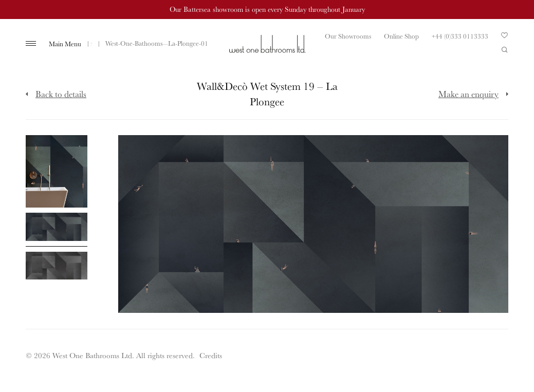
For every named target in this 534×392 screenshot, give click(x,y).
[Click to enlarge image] (57, 171)
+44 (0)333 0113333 (460, 36)
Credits (211, 355)
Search (505, 50)
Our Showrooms (348, 36)
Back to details (61, 94)
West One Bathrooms (267, 44)
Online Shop (401, 36)
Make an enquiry (468, 94)
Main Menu (65, 44)
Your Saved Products (505, 38)
